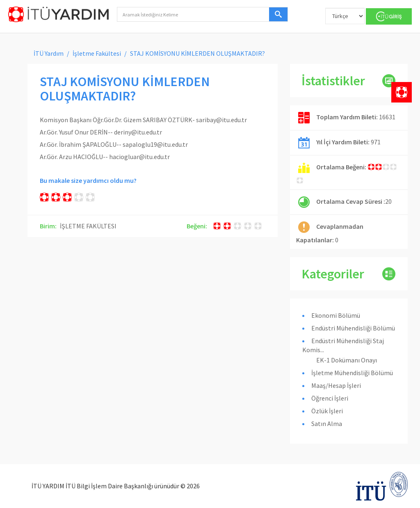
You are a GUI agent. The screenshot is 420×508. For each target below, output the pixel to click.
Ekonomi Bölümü (336, 315)
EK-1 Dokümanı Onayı (347, 360)
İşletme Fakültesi (97, 53)
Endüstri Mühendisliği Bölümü (353, 328)
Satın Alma (327, 424)
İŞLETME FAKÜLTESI (88, 226)
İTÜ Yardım (49, 53)
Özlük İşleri (327, 411)
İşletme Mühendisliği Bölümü (352, 373)
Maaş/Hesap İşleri (336, 385)
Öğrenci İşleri (330, 398)
